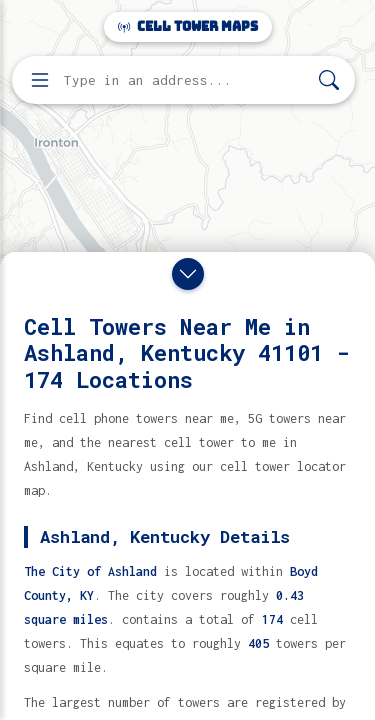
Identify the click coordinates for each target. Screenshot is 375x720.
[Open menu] (40, 80)
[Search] (329, 80)
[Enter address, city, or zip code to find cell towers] (185, 80)
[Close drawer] (188, 274)
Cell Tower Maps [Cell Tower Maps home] (188, 26)
